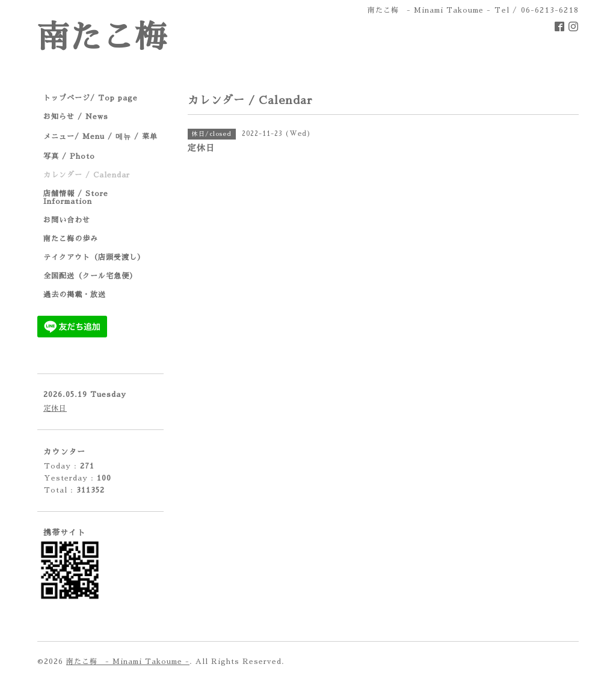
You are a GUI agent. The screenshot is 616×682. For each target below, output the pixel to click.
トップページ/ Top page (91, 98)
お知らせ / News (76, 117)
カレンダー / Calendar (87, 175)
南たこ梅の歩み (71, 239)
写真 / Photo (69, 156)
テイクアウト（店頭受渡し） (94, 257)
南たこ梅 (102, 38)
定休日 (55, 408)
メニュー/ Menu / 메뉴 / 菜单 (100, 137)
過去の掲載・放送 (75, 295)
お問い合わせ (67, 220)
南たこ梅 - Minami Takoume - (128, 662)
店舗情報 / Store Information (76, 198)
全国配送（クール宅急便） (90, 276)
